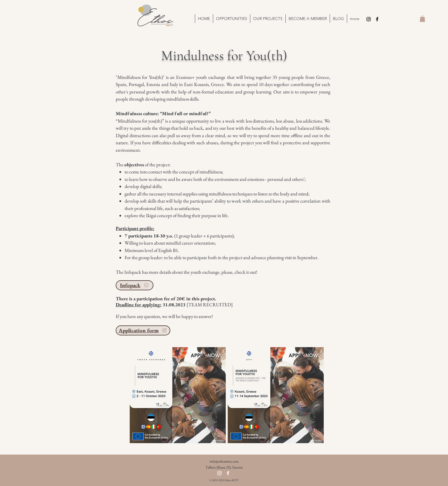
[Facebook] (377, 19)
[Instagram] (369, 19)
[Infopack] (135, 285)
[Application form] (143, 330)
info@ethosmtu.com (224, 461)
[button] (268, 19)
